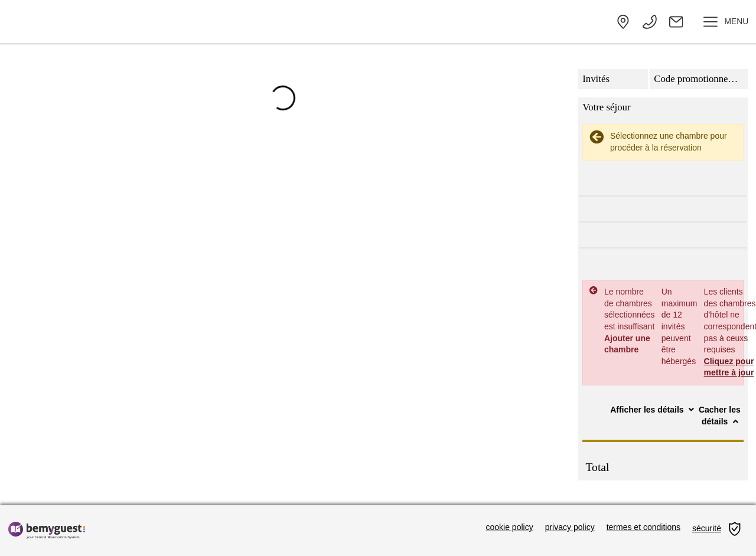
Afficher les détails (653, 410)
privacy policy (570, 527)
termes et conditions (643, 527)
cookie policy (510, 527)
